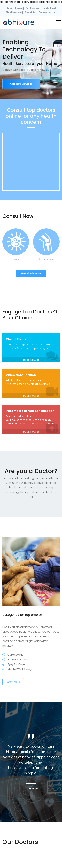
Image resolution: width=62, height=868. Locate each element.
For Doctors (33, 8)
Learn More (13, 682)
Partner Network (48, 12)
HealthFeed (49, 8)
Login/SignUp (15, 8)
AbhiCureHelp (14, 12)
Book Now (31, 360)
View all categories (31, 273)
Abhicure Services (21, 84)
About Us (30, 12)
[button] (58, 21)
